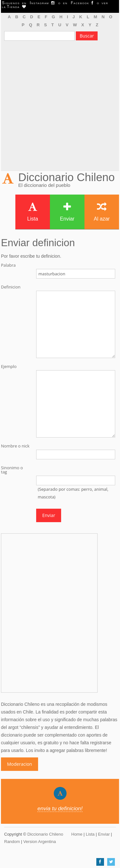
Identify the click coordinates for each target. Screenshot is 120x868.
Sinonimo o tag (12, 470)
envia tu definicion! (60, 809)
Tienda (16, 7)
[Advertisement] (60, 107)
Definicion (11, 287)
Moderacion (20, 764)
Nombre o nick (15, 446)
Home (77, 834)
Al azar (102, 212)
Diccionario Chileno (67, 177)
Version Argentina (40, 842)
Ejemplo (9, 367)
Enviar (67, 212)
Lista (33, 212)
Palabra (8, 265)
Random (12, 842)
